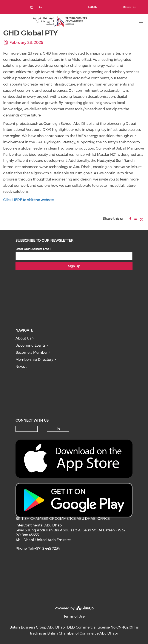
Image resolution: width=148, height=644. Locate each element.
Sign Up (74, 266)
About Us (23, 338)
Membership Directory (34, 360)
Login (93, 7)
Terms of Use (74, 616)
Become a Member (32, 353)
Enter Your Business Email (33, 249)
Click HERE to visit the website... (29, 200)
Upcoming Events (30, 345)
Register (130, 7)
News (20, 367)
